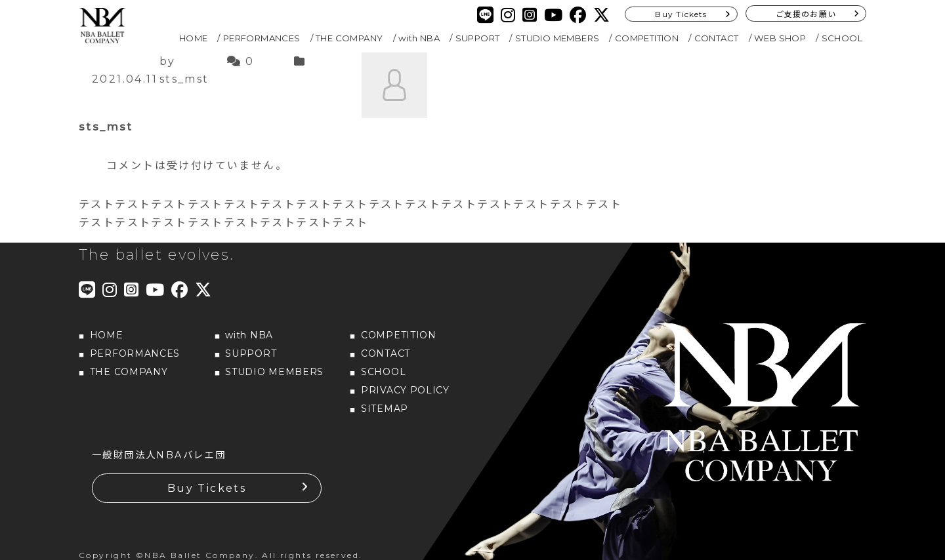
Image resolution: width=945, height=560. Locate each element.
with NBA (419, 38)
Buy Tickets (681, 14)
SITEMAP (385, 409)
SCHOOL (842, 38)
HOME (194, 38)
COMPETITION (647, 38)
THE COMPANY (349, 38)
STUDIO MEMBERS (557, 38)
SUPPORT (478, 38)
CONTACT (717, 38)
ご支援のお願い (806, 14)
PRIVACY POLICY (405, 390)
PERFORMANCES (262, 38)
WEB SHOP (780, 38)
